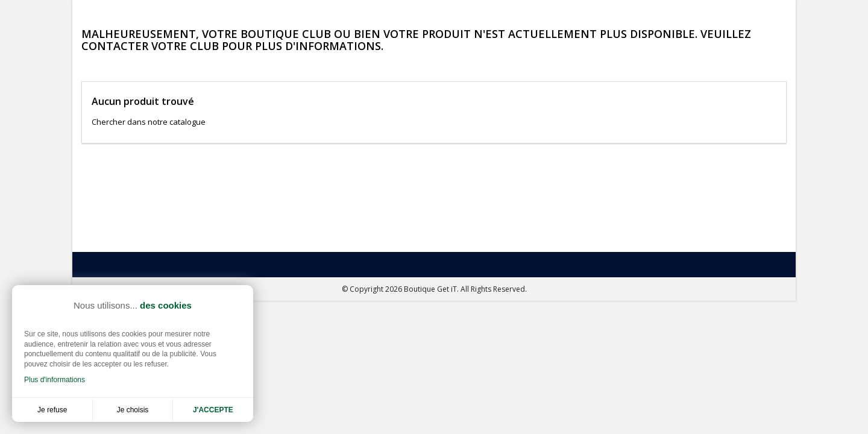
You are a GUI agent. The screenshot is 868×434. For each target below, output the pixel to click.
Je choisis (133, 410)
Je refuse (52, 410)
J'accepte (213, 410)
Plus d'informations (55, 380)
